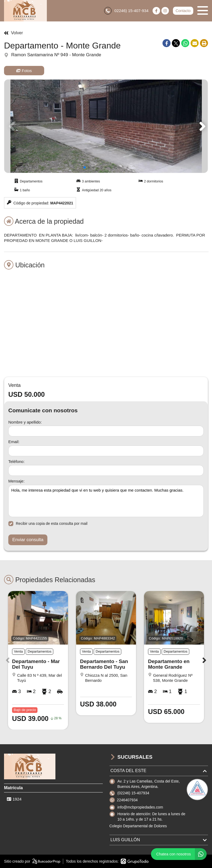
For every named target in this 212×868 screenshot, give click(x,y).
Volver (13, 33)
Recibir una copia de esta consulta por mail (48, 524)
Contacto (183, 11)
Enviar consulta (28, 540)
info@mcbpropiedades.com (140, 807)
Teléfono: (16, 461)
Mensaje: (16, 481)
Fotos (24, 71)
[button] (201, 126)
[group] (106, 126)
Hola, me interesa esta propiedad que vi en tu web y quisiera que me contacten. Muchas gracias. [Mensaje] (106, 501)
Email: (14, 442)
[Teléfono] (106, 470)
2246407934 (127, 800)
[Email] (106, 451)
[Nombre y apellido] (106, 431)
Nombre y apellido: (25, 422)
